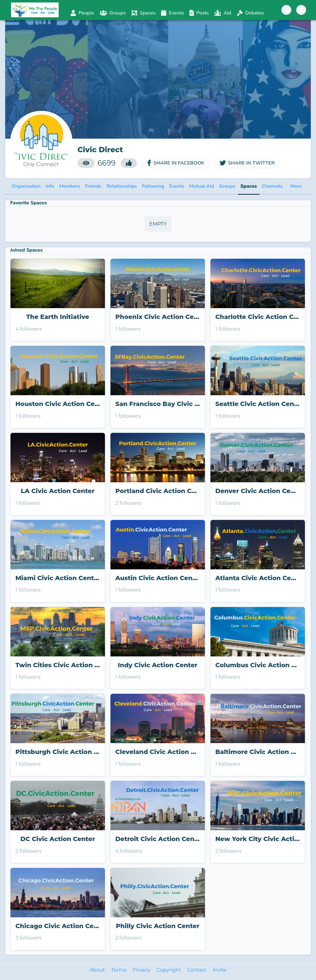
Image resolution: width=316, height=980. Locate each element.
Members (69, 186)
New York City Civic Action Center (258, 839)
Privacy (141, 970)
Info (50, 186)
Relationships (122, 186)
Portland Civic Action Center (158, 491)
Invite (219, 970)
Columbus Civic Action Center (258, 665)
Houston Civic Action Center (58, 404)
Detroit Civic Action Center (158, 839)
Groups (227, 186)
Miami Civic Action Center (58, 578)
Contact (197, 970)
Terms (119, 970)
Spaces (249, 186)
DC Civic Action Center (58, 839)
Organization (26, 186)
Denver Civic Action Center (258, 491)
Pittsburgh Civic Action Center (58, 752)
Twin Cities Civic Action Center (58, 665)
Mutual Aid (202, 186)
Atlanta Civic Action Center (258, 578)
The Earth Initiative (58, 317)
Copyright (169, 970)
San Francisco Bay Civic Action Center (158, 404)
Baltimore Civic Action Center (258, 752)
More (296, 186)
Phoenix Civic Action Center (158, 317)
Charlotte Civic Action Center (258, 317)
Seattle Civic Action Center (258, 404)
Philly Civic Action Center (158, 926)
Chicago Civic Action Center (58, 926)
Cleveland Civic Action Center (158, 752)
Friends (93, 186)
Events (177, 186)
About (97, 970)
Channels (272, 186)
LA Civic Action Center (58, 491)
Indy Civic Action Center (158, 665)
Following (153, 186)
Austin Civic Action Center (158, 578)
